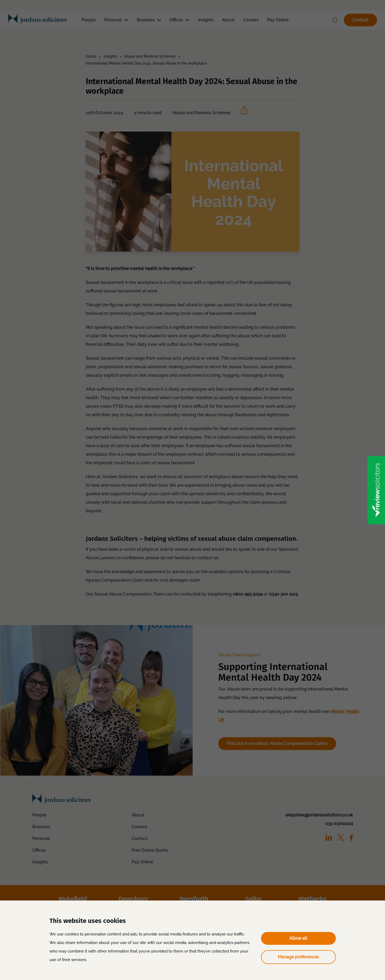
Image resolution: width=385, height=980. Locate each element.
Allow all (298, 938)
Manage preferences (298, 957)
